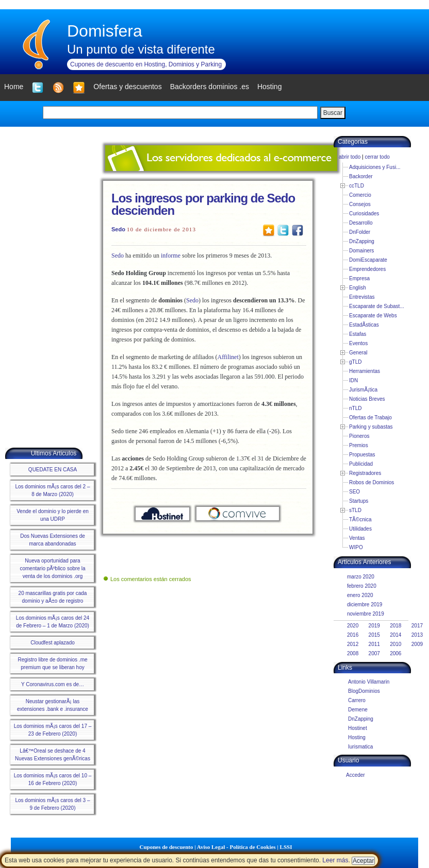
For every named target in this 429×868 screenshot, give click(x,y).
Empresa (359, 278)
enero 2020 (360, 595)
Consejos (360, 204)
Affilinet (228, 357)
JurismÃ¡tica (363, 390)
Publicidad (361, 464)
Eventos (358, 343)
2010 (395, 644)
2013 (417, 635)
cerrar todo (377, 157)
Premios (359, 445)
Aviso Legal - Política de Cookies (236, 847)
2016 (353, 635)
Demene (358, 710)
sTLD (355, 510)
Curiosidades (364, 214)
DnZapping (362, 241)
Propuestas (362, 455)
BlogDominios (364, 691)
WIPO (356, 547)
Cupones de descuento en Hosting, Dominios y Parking (146, 64)
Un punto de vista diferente (141, 49)
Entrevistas (362, 297)
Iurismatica (360, 747)
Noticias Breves (367, 399)
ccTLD (357, 186)
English (358, 288)
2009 (417, 644)
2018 (395, 626)
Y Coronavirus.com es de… (53, 684)
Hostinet (358, 728)
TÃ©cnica (360, 520)
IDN (353, 380)
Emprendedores (367, 269)
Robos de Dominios (372, 482)
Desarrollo (361, 223)
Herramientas (365, 371)
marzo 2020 (361, 577)
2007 (374, 653)
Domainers (361, 251)
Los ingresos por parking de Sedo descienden (203, 204)
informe (171, 256)
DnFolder (360, 232)
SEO (354, 492)
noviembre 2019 (366, 614)
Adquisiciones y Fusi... (375, 167)
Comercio (360, 195)
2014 (395, 635)
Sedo (118, 229)
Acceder (356, 775)
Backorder (361, 176)
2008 (353, 653)
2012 (353, 644)
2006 (395, 653)
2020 (353, 626)
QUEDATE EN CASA (53, 470)
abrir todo (350, 157)
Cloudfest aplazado (53, 643)
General (358, 353)
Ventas (357, 538)
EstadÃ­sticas (364, 325)
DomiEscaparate (368, 260)
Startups (359, 501)
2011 (374, 644)
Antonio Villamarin (369, 682)
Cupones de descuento (167, 847)
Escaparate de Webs (373, 316)
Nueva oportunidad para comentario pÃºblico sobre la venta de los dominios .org (52, 568)
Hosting (357, 737)
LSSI (286, 847)
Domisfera (105, 31)
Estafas (358, 334)
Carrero (357, 700)
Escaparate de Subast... (377, 306)
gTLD (355, 362)
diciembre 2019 (365, 605)
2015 (374, 635)
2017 (417, 626)
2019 (374, 626)
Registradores (365, 473)
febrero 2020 (362, 586)
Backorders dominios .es (210, 87)
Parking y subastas (371, 427)
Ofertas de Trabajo (370, 418)
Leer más (335, 860)
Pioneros (359, 436)
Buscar (333, 113)
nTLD (355, 408)
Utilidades (360, 529)
